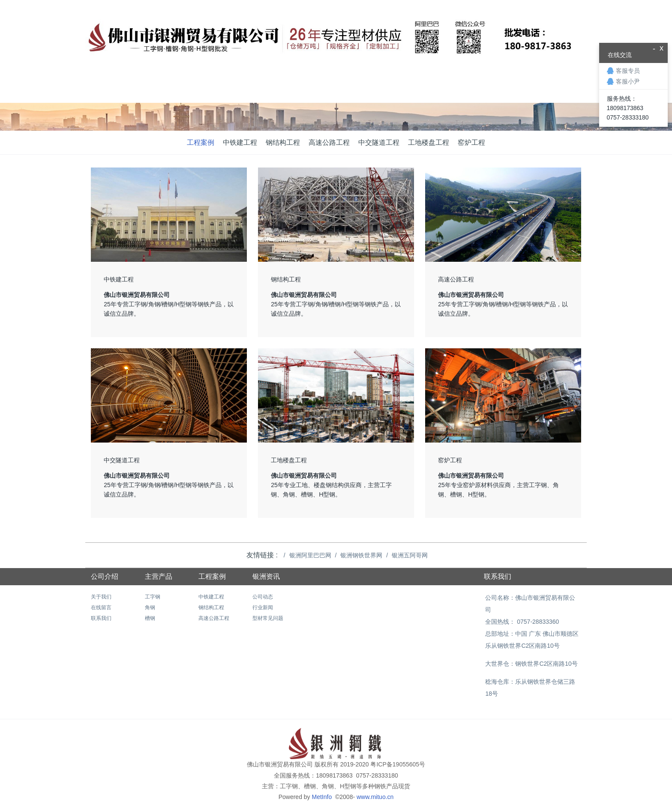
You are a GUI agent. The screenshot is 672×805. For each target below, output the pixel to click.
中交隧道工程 (379, 142)
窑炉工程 (471, 142)
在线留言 (101, 607)
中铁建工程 (240, 142)
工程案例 (201, 142)
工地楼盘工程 (429, 142)
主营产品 (159, 576)
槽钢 (150, 618)
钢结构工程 (283, 142)
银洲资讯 (266, 576)
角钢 (150, 607)
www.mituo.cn (375, 785)
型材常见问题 (268, 618)
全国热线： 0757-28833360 (521, 610)
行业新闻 (263, 607)
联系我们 (101, 618)
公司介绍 (105, 576)
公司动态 (263, 597)
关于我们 (101, 597)
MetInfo (322, 785)
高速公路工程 (329, 142)
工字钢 (153, 597)
